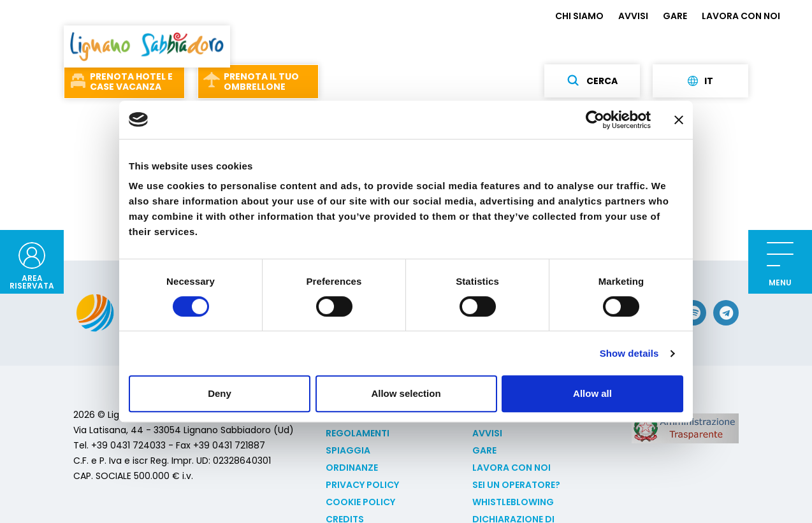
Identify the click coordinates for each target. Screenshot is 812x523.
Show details (629, 353)
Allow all (592, 393)
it (700, 81)
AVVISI (633, 16)
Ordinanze (352, 468)
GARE (675, 16)
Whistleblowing (513, 502)
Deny (220, 393)
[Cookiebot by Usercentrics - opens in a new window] (595, 120)
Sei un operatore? (516, 485)
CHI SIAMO (579, 16)
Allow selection (406, 393)
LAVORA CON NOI (741, 16)
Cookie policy (360, 502)
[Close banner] (679, 120)
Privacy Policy (362, 485)
